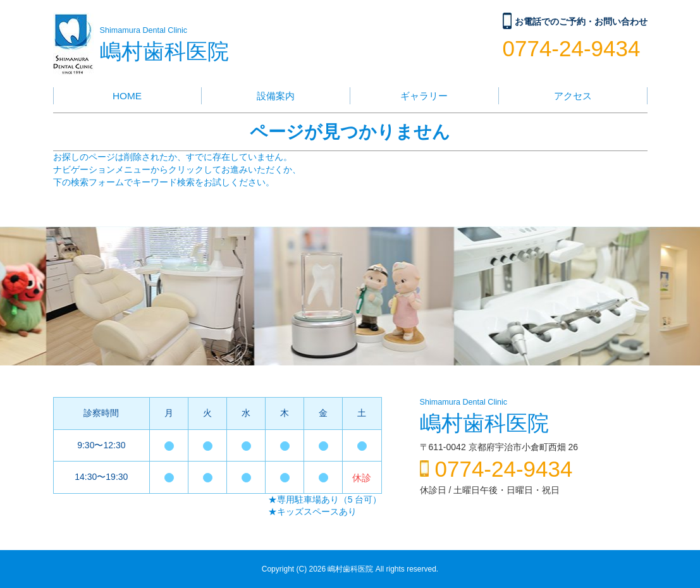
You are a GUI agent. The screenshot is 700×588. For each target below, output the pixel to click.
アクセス (573, 96)
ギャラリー (424, 96)
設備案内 (276, 96)
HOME (127, 96)
